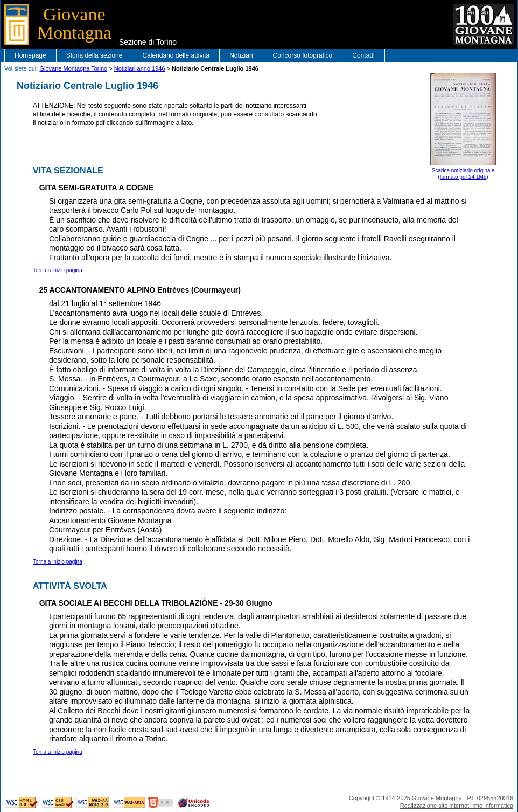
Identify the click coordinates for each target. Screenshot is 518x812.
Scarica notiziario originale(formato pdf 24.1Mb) (463, 126)
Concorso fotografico (303, 55)
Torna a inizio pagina (58, 270)
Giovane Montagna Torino (73, 68)
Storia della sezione (94, 55)
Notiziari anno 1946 (140, 68)
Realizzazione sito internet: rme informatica (457, 806)
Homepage (30, 55)
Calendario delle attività (176, 55)
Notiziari (241, 55)
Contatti (363, 55)
